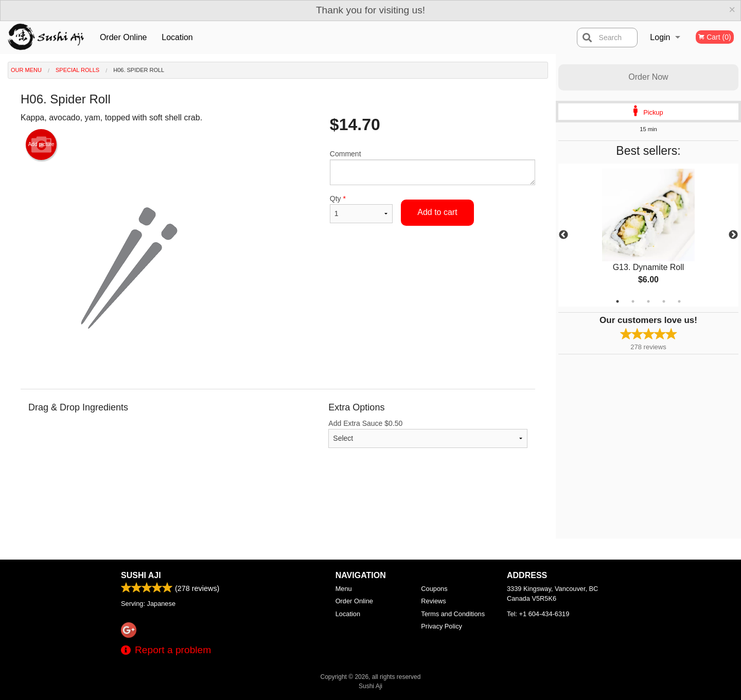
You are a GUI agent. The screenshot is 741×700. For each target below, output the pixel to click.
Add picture (41, 145)
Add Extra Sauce (428, 434)
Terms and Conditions (453, 614)
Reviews (433, 601)
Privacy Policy (442, 626)
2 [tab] (633, 301)
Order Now (648, 77)
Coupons (434, 589)
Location (177, 37)
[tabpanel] (648, 235)
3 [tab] (648, 301)
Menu (344, 589)
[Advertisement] (278, 505)
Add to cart (437, 212)
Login (660, 37)
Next (733, 235)
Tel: (538, 614)
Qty (361, 209)
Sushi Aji (141, 575)
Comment (433, 167)
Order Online (123, 37)
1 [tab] (617, 301)
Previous (563, 235)
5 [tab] (679, 301)
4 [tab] (664, 301)
